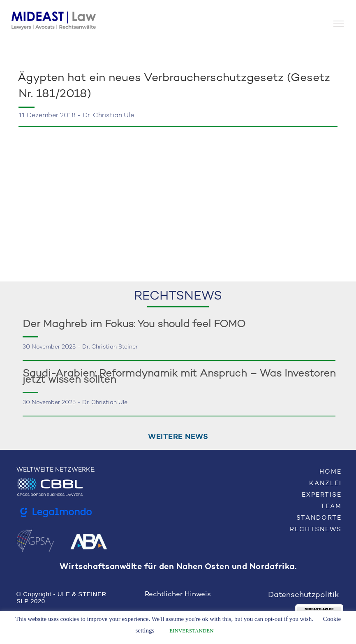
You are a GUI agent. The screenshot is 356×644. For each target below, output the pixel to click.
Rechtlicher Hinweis (178, 595)
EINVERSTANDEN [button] (191, 631)
